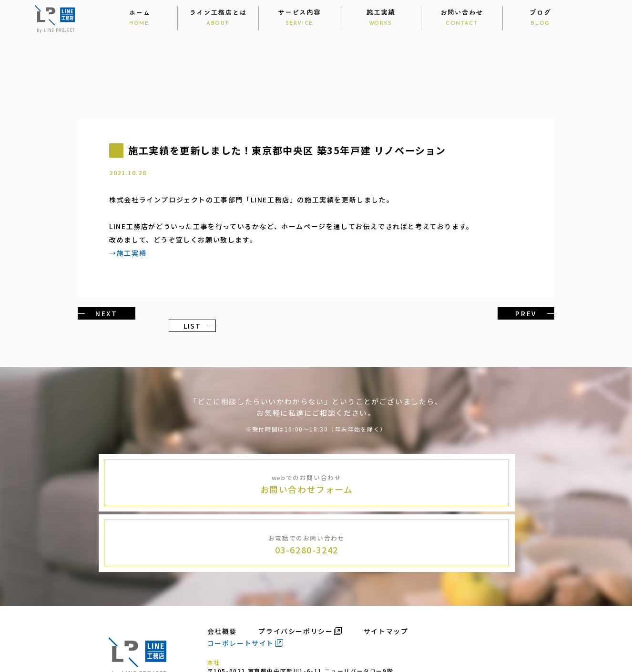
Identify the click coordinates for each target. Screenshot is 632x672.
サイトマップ (386, 568)
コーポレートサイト (241, 580)
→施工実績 (128, 253)
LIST (316, 313)
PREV (529, 313)
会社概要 (222, 568)
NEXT (104, 313)
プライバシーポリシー (296, 568)
